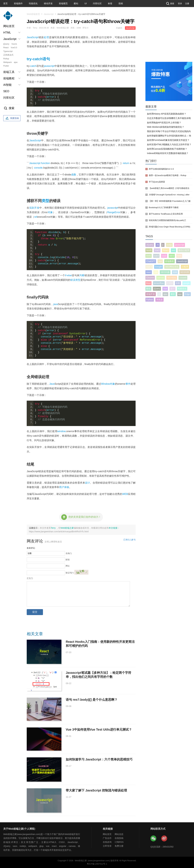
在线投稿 (119, 838)
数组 (148, 289)
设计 (87, 483)
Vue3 (157, 250)
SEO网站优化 (172, 267)
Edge (187, 294)
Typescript (8, 51)
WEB (125, 494)
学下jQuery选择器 (157, 182)
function (45, 163)
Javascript (49, 14)
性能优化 (33, 3)
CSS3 (170, 283)
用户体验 (64, 487)
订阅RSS (119, 842)
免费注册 (119, 846)
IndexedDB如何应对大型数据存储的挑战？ (168, 153)
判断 (82, 275)
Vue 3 (149, 267)
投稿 (121, 3)
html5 (149, 250)
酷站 (76, 3)
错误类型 (75, 280)
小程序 (185, 267)
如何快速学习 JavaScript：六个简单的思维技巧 (99, 759)
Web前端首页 (33, 14)
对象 (50, 212)
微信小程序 (184, 250)
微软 (173, 294)
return (126, 163)
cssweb (183, 278)
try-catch (35, 59)
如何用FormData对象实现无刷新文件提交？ (168, 140)
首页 (5, 3)
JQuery (150, 245)
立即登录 (107, 846)
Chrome (150, 278)
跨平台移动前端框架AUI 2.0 (161, 169)
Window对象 (108, 384)
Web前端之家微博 (164, 839)
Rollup (6, 59)
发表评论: (31, 548)
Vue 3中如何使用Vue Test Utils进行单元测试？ (99, 729)
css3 (164, 256)
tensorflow (159, 283)
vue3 (156, 256)
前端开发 (151, 294)
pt (117, 208)
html (179, 256)
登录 (180, 4)
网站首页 (9, 26)
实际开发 (34, 208)
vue (160, 261)
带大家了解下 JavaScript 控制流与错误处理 (96, 790)
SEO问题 (165, 272)
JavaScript (130, 28)
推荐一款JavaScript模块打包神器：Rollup (168, 175)
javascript (49, 66)
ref (36, 217)
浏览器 (159, 300)
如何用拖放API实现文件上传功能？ (164, 123)
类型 (45, 201)
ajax (16, 62)
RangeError (114, 212)
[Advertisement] (169, 38)
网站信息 (119, 834)
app (180, 294)
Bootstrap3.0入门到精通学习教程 (164, 207)
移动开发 (48, 3)
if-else (68, 275)
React (6, 48)
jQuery (6, 44)
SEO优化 (172, 278)
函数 (74, 175)
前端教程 (169, 261)
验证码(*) (70, 573)
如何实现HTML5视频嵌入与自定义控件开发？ (169, 144)
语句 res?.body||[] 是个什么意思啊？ (92, 700)
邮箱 (68, 560)
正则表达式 (8, 55)
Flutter (6, 66)
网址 (68, 566)
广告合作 (107, 838)
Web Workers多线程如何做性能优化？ (166, 127)
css (156, 272)
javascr (111, 208)
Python (150, 300)
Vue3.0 (14, 48)
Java (52, 384)
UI (86, 3)
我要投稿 (12, 118)
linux (148, 283)
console (38, 168)
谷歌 (178, 283)
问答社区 (97, 3)
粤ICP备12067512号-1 (97, 864)
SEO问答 (185, 272)
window (61, 431)
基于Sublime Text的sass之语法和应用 (166, 214)
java (56, 304)
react (149, 272)
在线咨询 (107, 842)
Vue (165, 289)
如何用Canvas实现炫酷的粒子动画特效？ (167, 149)
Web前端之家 (67, 528)
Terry (53, 528)
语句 (46, 59)
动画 (175, 272)
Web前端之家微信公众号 (154, 839)
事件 (128, 384)
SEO (6, 91)
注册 (187, 4)
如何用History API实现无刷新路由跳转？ (167, 114)
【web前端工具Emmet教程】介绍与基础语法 (169, 188)
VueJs (14, 44)
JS (158, 245)
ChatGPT (151, 261)
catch (33, 66)
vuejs (169, 245)
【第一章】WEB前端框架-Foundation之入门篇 (170, 201)
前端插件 (18, 3)
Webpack (7, 62)
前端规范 (63, 3)
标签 (110, 3)
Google (158, 267)
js (163, 245)
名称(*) (69, 553)
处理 (46, 37)
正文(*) (30, 578)
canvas (161, 278)
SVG (149, 256)
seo (173, 250)
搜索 (170, 4)
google (187, 283)
